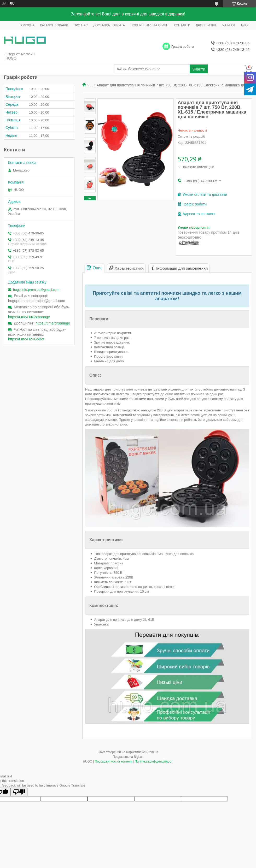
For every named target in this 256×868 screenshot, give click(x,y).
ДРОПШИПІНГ (206, 25)
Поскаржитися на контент (113, 761)
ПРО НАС (81, 25)
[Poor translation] (19, 792)
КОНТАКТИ (182, 25)
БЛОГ (245, 25)
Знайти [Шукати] (199, 69)
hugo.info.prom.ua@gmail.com (36, 290)
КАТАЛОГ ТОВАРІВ (54, 25)
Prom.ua (152, 752)
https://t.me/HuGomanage (29, 317)
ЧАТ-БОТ (229, 25)
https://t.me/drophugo (53, 323)
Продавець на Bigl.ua (128, 757)
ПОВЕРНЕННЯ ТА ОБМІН (149, 25)
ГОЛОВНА (27, 25)
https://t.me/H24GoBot (26, 339)
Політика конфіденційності (154, 761)
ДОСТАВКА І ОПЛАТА (109, 25)
